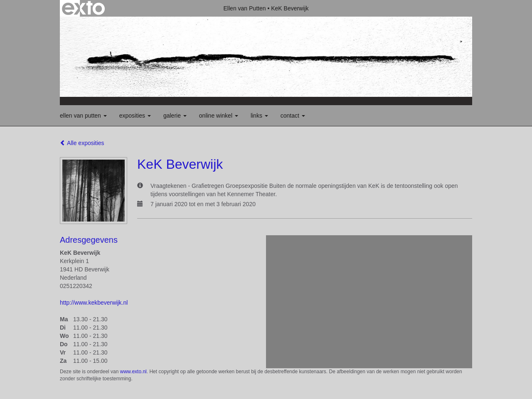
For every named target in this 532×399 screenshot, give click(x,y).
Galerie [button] (175, 116)
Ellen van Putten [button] (83, 116)
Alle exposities (82, 143)
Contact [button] (293, 116)
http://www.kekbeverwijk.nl (94, 303)
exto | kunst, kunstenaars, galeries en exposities (83, 8)
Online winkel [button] (219, 116)
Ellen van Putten (245, 8)
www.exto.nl (133, 372)
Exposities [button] (135, 116)
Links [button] (259, 116)
